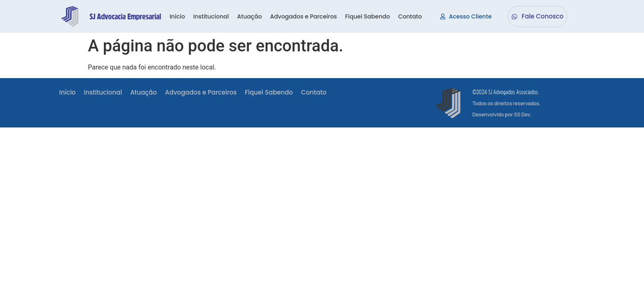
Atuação (249, 16)
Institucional (211, 16)
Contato (410, 16)
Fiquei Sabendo (367, 16)
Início (177, 16)
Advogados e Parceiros (304, 16)
